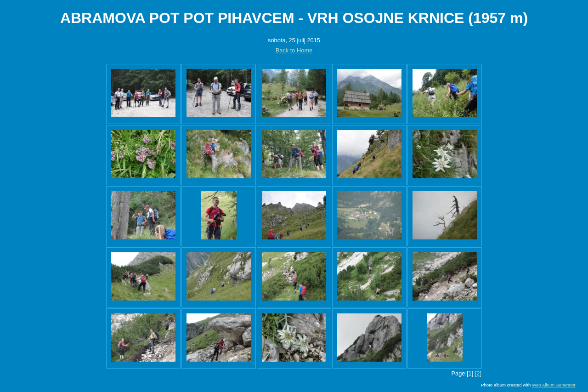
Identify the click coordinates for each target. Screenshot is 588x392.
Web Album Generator (554, 385)
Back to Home (294, 50)
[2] (478, 373)
